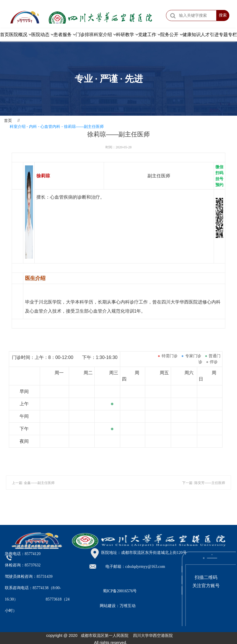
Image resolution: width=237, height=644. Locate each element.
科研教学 (127, 35)
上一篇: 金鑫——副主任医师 (33, 483)
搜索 (223, 15)
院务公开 (171, 35)
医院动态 (42, 35)
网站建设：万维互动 (118, 606)
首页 (5, 35)
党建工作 (149, 35)
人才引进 (210, 35)
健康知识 (192, 35)
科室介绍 (105, 35)
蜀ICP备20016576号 (120, 591)
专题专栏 (228, 35)
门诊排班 (85, 35)
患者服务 (65, 35)
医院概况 (20, 35)
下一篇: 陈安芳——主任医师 (204, 483)
